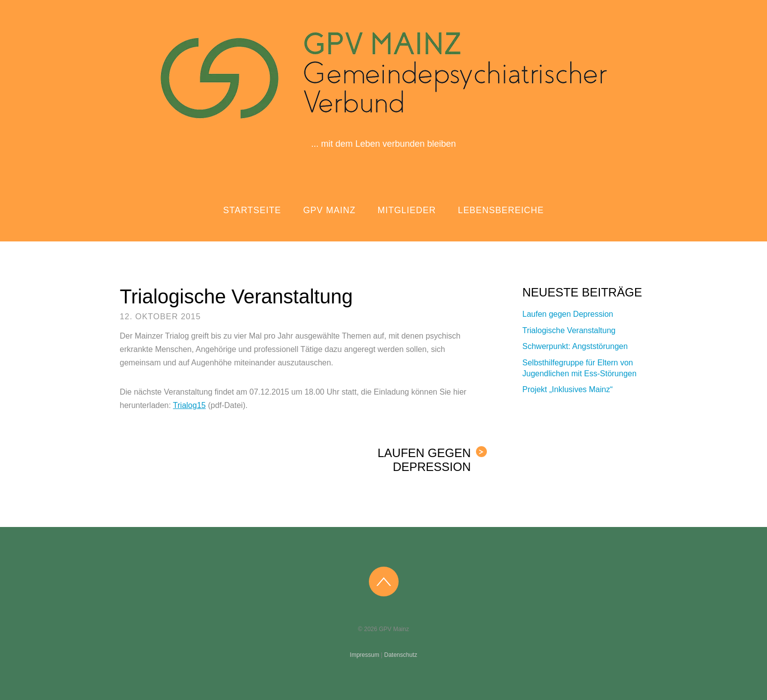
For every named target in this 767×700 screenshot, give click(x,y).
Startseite (252, 210)
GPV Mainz (329, 210)
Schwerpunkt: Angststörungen (575, 346)
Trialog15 (189, 405)
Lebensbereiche (501, 210)
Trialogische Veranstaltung (236, 296)
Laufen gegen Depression (432, 460)
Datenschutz (401, 655)
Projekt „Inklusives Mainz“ (568, 389)
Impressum (365, 655)
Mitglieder (407, 210)
